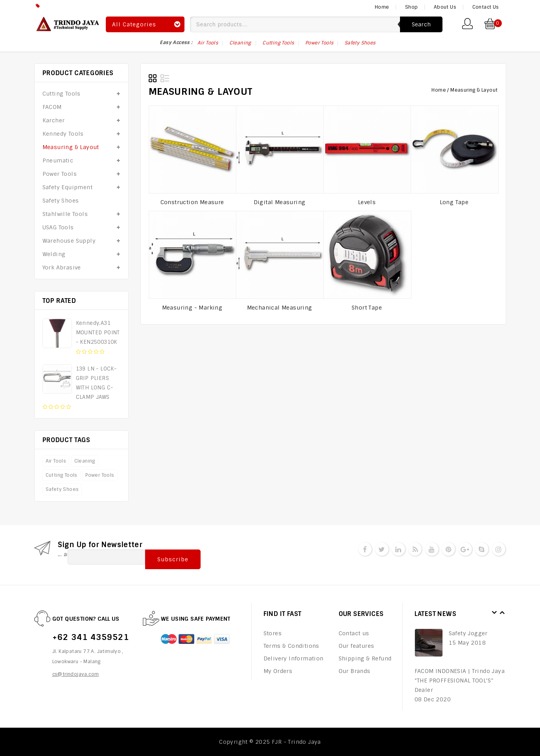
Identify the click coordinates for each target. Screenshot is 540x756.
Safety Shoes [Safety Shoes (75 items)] (360, 43)
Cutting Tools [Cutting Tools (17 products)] (62, 475)
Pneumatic (58, 160)
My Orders (278, 671)
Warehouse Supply (69, 241)
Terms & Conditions (291, 646)
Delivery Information (294, 658)
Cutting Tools (62, 94)
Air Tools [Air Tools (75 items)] (208, 43)
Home (382, 7)
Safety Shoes (61, 201)
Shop (412, 7)
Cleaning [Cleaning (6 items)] (240, 43)
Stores (273, 633)
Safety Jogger (468, 633)
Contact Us (486, 7)
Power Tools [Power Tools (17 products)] (100, 475)
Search (421, 24)
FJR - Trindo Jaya (296, 742)
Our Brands (355, 671)
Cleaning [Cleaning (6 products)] (85, 461)
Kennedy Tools (63, 134)
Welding (54, 254)
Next (502, 613)
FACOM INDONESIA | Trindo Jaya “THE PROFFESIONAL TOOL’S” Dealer (460, 680)
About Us (445, 7)
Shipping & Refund (365, 658)
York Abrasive (62, 267)
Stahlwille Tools (65, 214)
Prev (494, 613)
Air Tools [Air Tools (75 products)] (56, 461)
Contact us (354, 633)
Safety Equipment (67, 187)
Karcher (54, 120)
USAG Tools (58, 227)
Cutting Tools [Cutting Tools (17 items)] (278, 43)
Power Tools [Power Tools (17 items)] (319, 43)
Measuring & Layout (71, 147)
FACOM (52, 107)
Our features (357, 646)
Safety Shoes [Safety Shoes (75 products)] (62, 489)
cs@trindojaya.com (76, 674)
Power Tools (60, 174)
